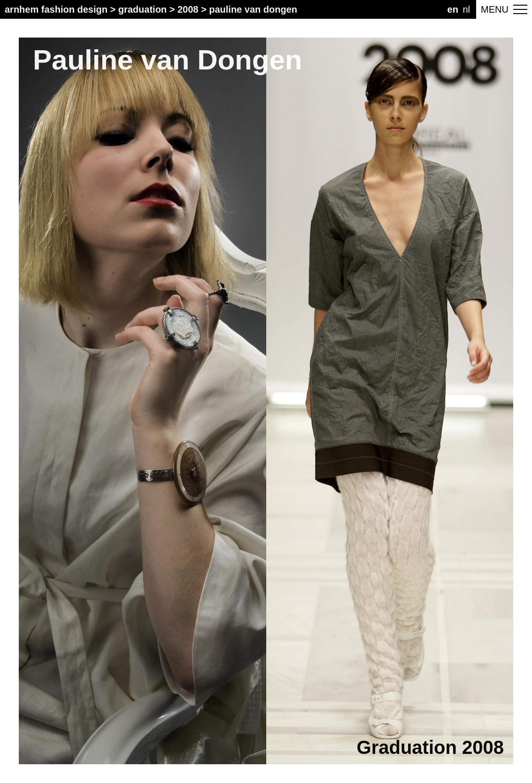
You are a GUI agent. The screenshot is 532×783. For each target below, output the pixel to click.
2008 (188, 9)
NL (466, 9)
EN (453, 9)
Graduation (143, 9)
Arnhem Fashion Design (56, 9)
